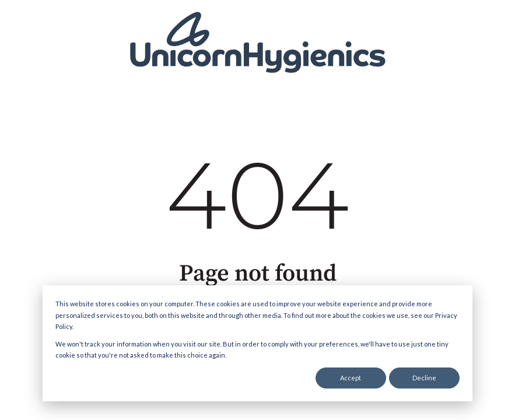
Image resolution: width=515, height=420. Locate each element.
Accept (351, 378)
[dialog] (257, 343)
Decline (424, 378)
